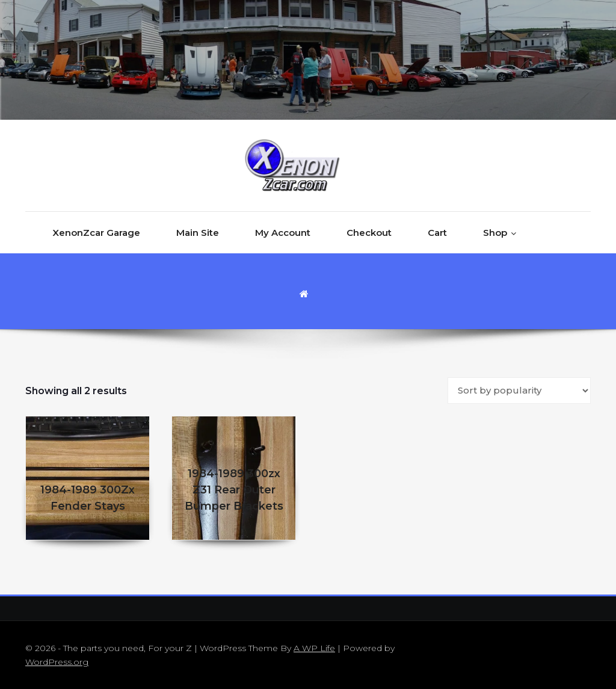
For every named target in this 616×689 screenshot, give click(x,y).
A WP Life (314, 648)
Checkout (369, 233)
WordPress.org (57, 662)
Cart (437, 233)
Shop (495, 233)
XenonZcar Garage (96, 233)
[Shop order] (519, 391)
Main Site (198, 233)
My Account (283, 233)
